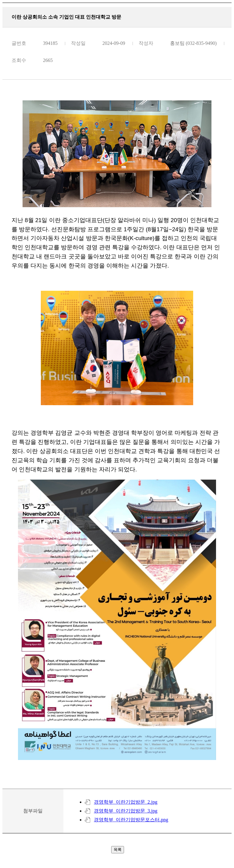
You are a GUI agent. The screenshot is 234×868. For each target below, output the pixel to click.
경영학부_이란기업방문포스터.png (131, 820)
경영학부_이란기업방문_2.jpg (126, 802)
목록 (118, 850)
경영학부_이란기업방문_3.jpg (126, 811)
